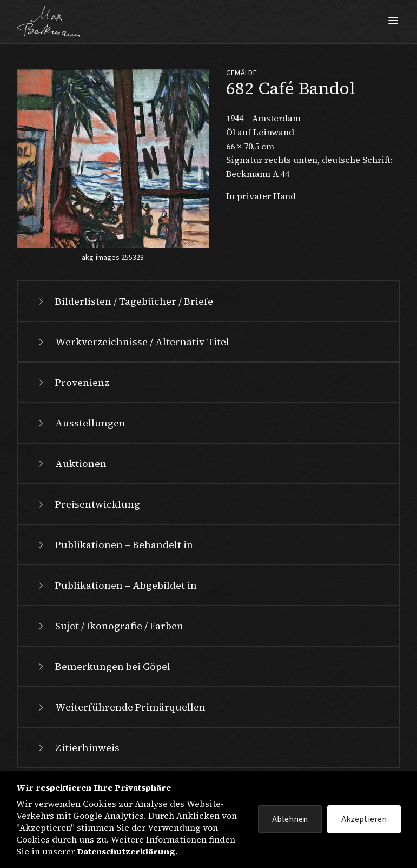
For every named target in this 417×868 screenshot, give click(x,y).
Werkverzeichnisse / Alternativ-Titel (133, 342)
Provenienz (72, 382)
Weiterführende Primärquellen (121, 707)
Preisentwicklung (88, 504)
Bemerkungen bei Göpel (103, 666)
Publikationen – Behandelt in (114, 545)
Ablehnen (290, 819)
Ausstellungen (81, 423)
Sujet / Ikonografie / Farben (110, 626)
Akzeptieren (364, 819)
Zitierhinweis (78, 748)
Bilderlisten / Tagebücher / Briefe (124, 301)
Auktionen (71, 463)
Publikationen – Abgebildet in (116, 585)
